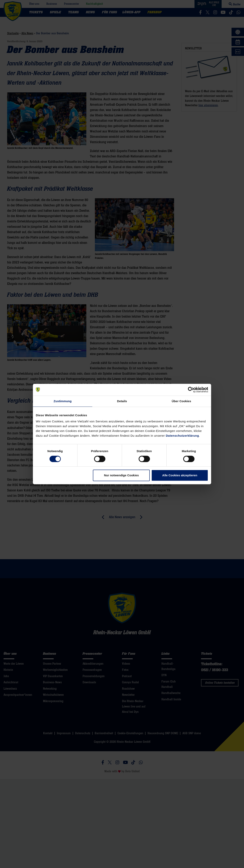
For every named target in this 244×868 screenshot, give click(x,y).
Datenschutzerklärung (182, 436)
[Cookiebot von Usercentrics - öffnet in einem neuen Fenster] (191, 390)
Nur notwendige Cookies (121, 475)
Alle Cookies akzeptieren (180, 475)
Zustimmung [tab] (63, 401)
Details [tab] (122, 401)
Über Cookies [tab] (181, 401)
